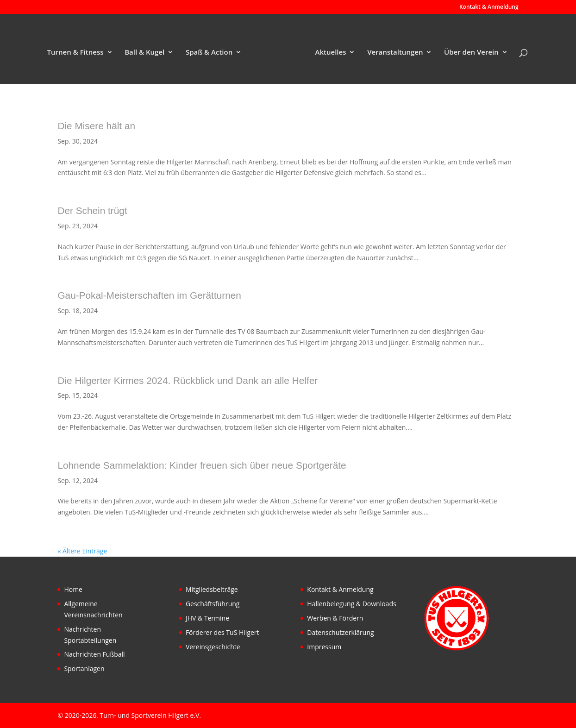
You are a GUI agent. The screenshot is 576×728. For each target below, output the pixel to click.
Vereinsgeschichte (213, 647)
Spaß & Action (209, 53)
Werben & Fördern (335, 618)
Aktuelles (331, 53)
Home (73, 589)
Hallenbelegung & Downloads (351, 604)
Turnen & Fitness (75, 53)
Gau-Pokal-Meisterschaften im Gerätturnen (149, 295)
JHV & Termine (207, 618)
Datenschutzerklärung (340, 632)
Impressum (324, 647)
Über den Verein (471, 53)
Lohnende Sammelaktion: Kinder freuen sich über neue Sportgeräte (202, 465)
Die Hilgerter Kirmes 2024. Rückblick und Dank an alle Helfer (188, 380)
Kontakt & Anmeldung (489, 7)
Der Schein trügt (92, 210)
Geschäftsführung (213, 604)
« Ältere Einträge (82, 551)
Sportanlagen (84, 668)
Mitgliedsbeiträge (212, 589)
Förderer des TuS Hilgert (222, 632)
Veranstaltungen (395, 53)
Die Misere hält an (96, 126)
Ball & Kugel (144, 53)
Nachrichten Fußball (94, 654)
